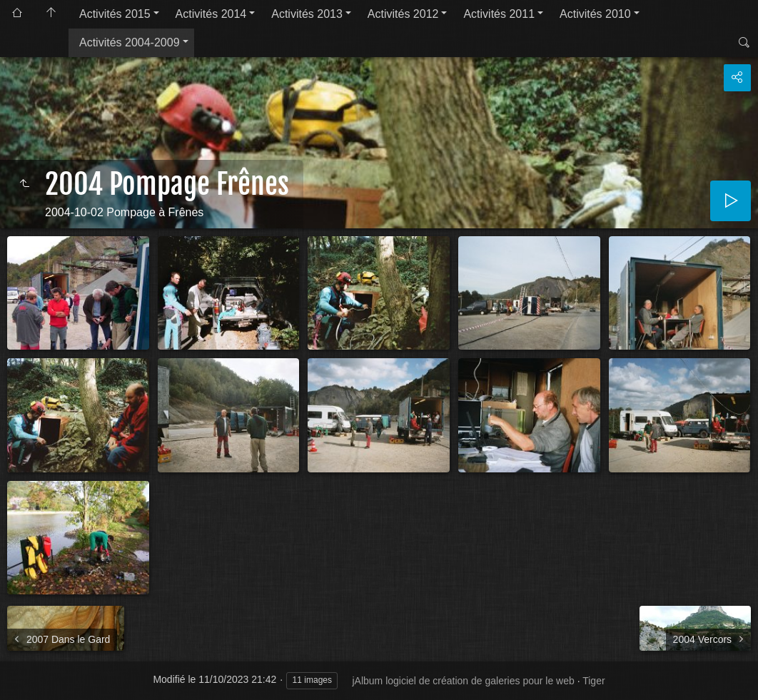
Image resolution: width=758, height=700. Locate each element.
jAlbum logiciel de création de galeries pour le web (463, 681)
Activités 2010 (595, 14)
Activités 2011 (499, 14)
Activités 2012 (403, 14)
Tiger (593, 681)
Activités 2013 (307, 14)
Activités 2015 (115, 14)
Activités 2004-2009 (130, 42)
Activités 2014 (211, 14)
